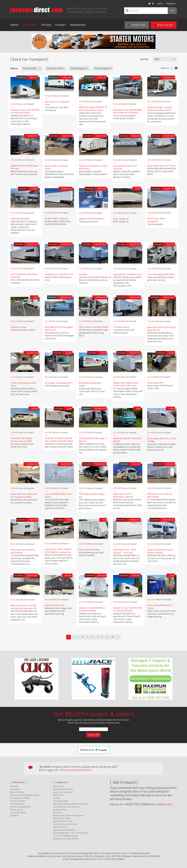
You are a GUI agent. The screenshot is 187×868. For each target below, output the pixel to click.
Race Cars (58, 786)
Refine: (14, 69)
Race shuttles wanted (89, 550)
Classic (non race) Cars (65, 824)
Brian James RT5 (155, 383)
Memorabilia (60, 827)
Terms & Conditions (20, 807)
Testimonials (17, 804)
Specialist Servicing (54, 605)
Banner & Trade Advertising (24, 795)
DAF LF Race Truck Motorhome (93, 327)
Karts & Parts (60, 810)
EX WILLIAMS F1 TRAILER (56, 219)
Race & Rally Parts (63, 789)
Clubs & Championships (65, 836)
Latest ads (137, 25)
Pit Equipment (61, 801)
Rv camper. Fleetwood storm (59, 383)
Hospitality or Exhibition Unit (59, 274)
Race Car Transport (63, 792)
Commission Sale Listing (66, 807)
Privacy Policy (18, 801)
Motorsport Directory (64, 830)
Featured (15, 789)
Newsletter (78, 25)
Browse (14, 786)
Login (160, 3)
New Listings (17, 792)
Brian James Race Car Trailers (162, 166)
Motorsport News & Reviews (68, 816)
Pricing (46, 25)
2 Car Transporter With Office (161, 274)
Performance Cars (63, 821)
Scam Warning (18, 813)
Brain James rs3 (121, 219)
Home (14, 25)
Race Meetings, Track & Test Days (71, 833)
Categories (30, 25)
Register (171, 3)
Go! (172, 11)
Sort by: (144, 59)
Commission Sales (20, 798)
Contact (61, 25)
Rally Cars (58, 795)
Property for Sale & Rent (66, 839)
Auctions (58, 813)
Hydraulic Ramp (18, 327)
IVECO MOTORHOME (20, 219)
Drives (56, 798)
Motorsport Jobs (62, 818)
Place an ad (164, 25)
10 (113, 637)
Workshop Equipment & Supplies (70, 804)
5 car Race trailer (121, 327)
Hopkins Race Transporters (92, 219)
